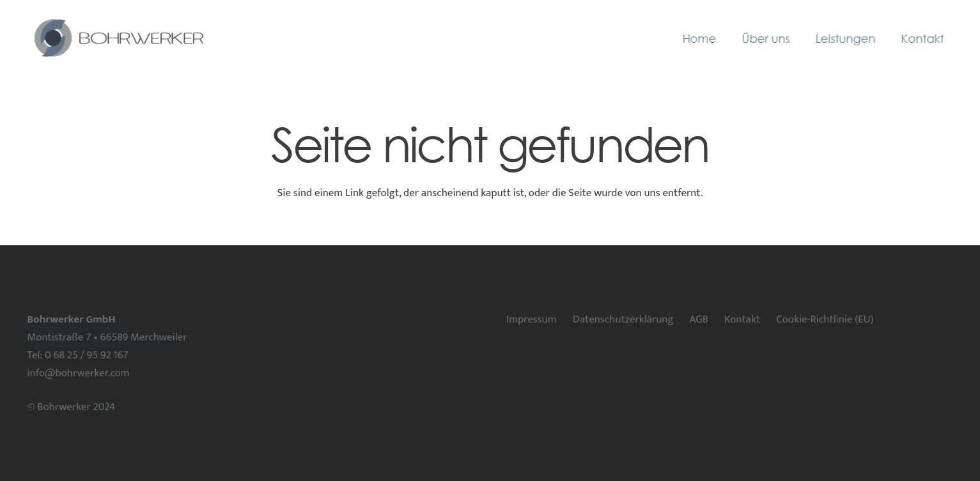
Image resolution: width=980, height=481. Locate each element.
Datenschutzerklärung (623, 319)
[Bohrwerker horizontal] (118, 38)
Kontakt (742, 319)
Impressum (532, 319)
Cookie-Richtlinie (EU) (825, 319)
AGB (699, 319)
